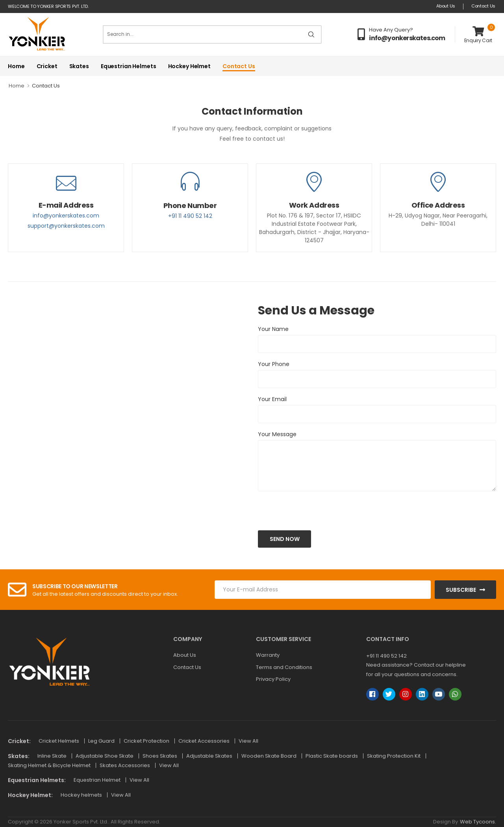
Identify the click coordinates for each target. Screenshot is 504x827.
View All (248, 741)
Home (16, 66)
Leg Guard (102, 741)
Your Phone (274, 364)
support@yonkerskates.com (66, 226)
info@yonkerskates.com (407, 38)
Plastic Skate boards (332, 756)
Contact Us (483, 6)
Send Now (285, 539)
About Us (446, 6)
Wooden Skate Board (270, 756)
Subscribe (461, 590)
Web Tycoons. (478, 822)
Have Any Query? (391, 30)
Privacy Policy (273, 679)
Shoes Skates (160, 756)
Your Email (272, 399)
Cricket (47, 66)
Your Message (277, 434)
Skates (79, 66)
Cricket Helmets (59, 741)
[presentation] (297, 510)
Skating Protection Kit (394, 756)
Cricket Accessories (205, 741)
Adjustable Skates (210, 756)
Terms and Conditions (284, 667)
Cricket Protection (147, 741)
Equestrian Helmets (129, 66)
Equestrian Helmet (98, 780)
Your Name (273, 329)
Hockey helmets (82, 795)
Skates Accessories (125, 765)
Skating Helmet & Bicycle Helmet (50, 765)
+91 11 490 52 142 (190, 216)
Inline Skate (53, 756)
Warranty (268, 655)
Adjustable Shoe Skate (105, 756)
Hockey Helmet (189, 66)
